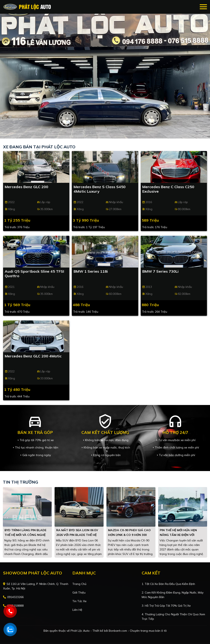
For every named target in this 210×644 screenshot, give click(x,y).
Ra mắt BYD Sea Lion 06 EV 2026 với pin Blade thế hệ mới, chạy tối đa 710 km (77, 535)
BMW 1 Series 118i (91, 271)
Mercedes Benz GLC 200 (26, 187)
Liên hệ (77, 610)
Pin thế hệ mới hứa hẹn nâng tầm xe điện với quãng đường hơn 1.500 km (182, 535)
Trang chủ (79, 584)
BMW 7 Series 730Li (160, 271)
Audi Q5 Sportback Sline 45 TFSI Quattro (34, 274)
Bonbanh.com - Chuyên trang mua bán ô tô (138, 631)
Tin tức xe (79, 601)
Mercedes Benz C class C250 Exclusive (168, 189)
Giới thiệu (79, 593)
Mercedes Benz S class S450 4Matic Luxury (100, 189)
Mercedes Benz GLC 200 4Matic (33, 356)
